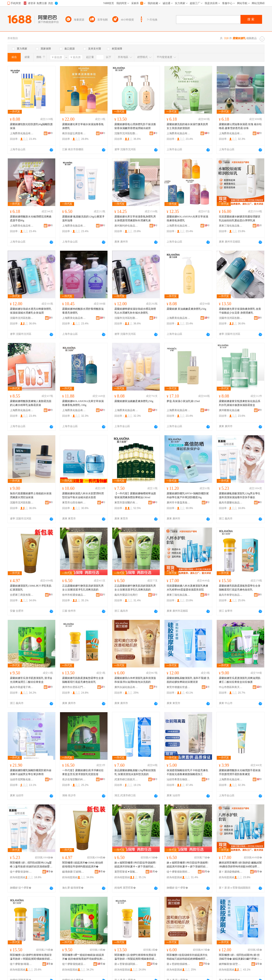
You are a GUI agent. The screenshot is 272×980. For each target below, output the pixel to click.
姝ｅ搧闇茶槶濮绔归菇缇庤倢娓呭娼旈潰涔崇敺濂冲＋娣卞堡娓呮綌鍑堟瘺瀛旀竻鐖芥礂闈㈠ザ (135, 865)
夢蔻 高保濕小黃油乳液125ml (183, 401)
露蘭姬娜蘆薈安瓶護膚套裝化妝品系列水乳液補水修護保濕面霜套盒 (240, 403)
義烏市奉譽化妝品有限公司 (231, 595)
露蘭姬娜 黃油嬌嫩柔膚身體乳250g (186, 309)
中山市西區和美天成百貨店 (231, 687)
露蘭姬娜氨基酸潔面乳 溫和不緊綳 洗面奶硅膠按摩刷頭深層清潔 (188, 680)
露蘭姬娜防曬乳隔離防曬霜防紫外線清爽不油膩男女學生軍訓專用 (31, 772)
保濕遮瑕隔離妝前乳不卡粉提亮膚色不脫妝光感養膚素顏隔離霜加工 (187, 772)
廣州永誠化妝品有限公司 (126, 687)
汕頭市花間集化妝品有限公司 (22, 779)
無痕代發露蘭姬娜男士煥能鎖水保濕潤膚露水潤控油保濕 (31, 495)
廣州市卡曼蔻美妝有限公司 (179, 503)
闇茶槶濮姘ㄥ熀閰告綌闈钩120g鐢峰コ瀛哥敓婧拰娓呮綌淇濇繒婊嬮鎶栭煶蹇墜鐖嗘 (31, 865)
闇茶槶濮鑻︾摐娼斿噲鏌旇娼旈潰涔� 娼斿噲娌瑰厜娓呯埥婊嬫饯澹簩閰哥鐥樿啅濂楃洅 (84, 957)
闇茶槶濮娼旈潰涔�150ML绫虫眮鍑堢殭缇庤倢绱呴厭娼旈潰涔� (83, 865)
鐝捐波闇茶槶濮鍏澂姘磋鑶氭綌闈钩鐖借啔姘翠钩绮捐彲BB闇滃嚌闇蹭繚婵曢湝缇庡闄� (240, 865)
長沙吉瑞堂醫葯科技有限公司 (74, 779)
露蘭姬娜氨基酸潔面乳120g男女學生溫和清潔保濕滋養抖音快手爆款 (240, 495)
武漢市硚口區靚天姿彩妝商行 (126, 779)
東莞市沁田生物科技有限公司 (74, 503)
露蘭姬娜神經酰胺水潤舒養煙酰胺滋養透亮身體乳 (83, 311)
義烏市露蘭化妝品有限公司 (231, 503)
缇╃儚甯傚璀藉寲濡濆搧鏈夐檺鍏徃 (22, 964)
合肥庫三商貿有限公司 (22, 595)
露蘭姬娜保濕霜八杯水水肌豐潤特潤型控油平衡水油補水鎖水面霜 (83, 495)
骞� (50, 871)
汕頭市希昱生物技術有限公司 (179, 779)
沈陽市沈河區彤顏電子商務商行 (126, 133)
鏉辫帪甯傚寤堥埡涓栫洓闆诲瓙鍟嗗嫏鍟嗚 (231, 964)
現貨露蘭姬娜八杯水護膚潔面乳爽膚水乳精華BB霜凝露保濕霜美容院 (187, 588)
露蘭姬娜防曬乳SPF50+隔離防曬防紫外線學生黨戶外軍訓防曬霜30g (188, 495)
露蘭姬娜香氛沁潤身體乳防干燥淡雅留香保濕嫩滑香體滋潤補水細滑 (135, 126)
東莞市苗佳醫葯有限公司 (126, 503)
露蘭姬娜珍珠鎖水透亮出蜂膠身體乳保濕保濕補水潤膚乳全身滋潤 (31, 311)
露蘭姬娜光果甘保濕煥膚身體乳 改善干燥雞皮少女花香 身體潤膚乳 (240, 311)
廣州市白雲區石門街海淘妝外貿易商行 (74, 687)
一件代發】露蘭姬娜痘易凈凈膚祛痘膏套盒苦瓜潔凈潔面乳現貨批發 (83, 772)
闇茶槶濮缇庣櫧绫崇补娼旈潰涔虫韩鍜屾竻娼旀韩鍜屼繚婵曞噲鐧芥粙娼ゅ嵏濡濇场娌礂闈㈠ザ (187, 957)
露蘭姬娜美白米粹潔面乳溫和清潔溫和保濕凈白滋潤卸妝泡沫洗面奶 (135, 680)
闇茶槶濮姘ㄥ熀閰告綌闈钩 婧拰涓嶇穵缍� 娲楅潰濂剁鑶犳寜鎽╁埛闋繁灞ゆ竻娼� (240, 957)
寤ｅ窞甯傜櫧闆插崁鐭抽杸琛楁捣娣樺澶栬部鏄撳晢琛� (126, 964)
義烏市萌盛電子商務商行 (22, 687)
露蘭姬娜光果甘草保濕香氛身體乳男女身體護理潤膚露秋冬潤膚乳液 (135, 219)
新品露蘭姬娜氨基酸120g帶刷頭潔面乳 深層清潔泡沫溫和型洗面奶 (135, 772)
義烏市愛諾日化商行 (126, 595)
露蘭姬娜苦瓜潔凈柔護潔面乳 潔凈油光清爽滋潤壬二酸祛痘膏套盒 (31, 680)
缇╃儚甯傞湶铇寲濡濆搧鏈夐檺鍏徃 (22, 872)
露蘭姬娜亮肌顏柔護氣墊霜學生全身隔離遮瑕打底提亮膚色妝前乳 (240, 588)
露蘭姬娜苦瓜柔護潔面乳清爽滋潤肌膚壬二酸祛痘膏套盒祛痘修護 (240, 680)
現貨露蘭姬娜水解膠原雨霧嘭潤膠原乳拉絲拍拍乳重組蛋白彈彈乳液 (240, 219)
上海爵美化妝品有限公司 (22, 133)
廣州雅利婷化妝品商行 (126, 226)
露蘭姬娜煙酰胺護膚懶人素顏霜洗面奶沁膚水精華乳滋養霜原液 (31, 403)
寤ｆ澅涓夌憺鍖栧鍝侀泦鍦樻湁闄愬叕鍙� (231, 872)
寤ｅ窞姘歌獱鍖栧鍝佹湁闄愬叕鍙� (179, 964)
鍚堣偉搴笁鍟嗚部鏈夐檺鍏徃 (74, 872)
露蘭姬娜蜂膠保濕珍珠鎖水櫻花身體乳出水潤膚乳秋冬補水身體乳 (135, 311)
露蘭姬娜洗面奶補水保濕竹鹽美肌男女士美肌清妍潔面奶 (187, 126)
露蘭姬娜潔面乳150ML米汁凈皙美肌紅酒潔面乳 (31, 588)
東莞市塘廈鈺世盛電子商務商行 (179, 687)
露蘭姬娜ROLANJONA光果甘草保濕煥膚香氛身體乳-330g (83, 403)
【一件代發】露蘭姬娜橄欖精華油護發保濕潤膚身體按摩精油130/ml (135, 495)
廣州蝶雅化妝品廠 (229, 410)
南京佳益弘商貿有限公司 (74, 133)
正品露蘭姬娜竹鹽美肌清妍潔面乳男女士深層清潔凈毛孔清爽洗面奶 (83, 588)
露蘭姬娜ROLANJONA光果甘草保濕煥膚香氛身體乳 (187, 219)
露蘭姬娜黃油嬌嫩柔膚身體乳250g (134, 401)
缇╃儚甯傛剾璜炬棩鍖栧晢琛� (179, 872)
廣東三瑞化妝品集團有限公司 (231, 226)
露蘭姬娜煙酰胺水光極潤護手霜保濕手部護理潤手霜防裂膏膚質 (240, 772)
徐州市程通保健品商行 (74, 595)
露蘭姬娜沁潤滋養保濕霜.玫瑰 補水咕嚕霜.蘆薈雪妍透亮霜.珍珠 (240, 126)
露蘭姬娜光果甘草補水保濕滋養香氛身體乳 (83, 126)
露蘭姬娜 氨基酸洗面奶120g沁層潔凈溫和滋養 (83, 219)
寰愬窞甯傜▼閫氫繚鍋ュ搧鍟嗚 (126, 872)
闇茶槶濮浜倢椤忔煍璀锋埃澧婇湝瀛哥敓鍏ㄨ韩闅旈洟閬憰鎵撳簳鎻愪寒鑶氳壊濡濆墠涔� (31, 957)
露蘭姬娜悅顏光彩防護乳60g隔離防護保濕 (31, 126)
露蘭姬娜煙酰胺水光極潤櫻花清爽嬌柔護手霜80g (31, 219)
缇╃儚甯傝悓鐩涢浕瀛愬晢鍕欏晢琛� (74, 964)
